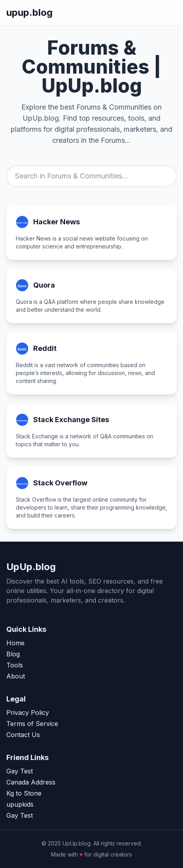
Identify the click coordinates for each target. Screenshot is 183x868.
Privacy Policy (28, 713)
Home (15, 643)
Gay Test (20, 771)
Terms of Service (32, 724)
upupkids (20, 804)
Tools (15, 665)
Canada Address (31, 782)
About (16, 676)
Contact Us (23, 735)
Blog (13, 654)
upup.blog (29, 12)
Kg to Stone (24, 793)
